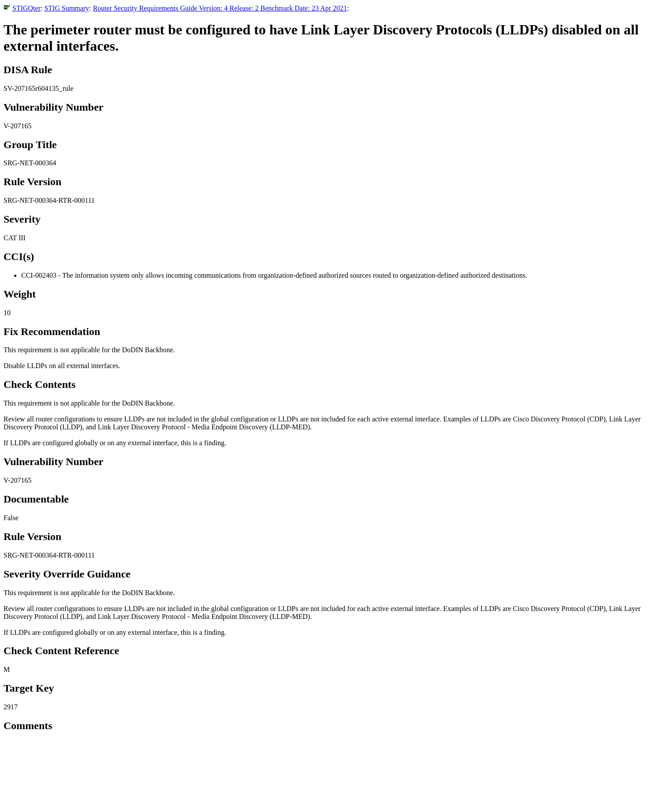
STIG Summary (67, 8)
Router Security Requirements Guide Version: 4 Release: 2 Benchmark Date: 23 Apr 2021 (220, 8)
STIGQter (26, 8)
